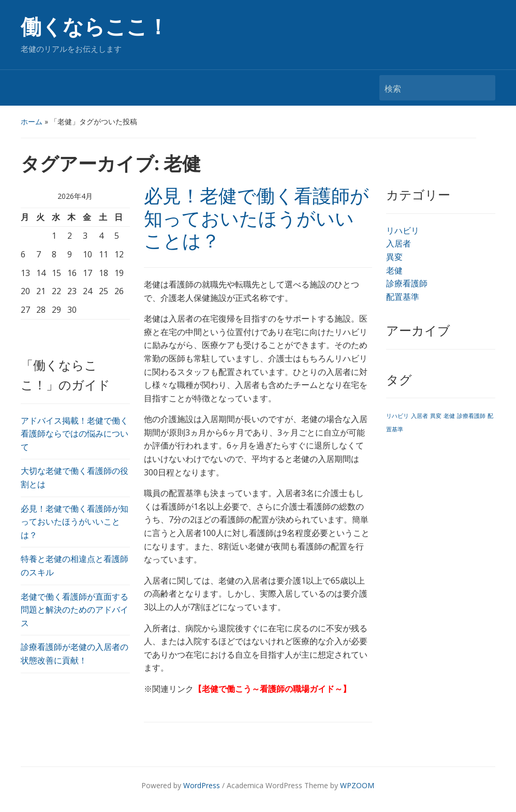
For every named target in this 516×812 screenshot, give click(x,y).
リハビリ (403, 230)
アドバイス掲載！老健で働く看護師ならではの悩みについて (75, 434)
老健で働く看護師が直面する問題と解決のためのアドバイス (75, 610)
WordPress (202, 785)
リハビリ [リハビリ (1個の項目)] (397, 416)
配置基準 (403, 297)
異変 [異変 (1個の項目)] (436, 416)
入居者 (399, 243)
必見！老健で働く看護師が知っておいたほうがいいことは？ (75, 522)
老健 (394, 270)
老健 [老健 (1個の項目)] (449, 416)
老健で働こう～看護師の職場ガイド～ (272, 689)
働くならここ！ (94, 27)
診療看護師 (407, 283)
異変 (394, 257)
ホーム (32, 121)
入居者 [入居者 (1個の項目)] (419, 416)
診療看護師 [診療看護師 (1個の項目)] (471, 416)
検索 (482, 88)
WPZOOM (357, 785)
